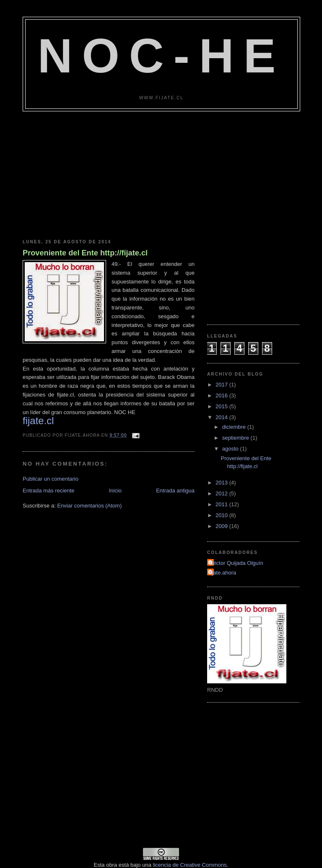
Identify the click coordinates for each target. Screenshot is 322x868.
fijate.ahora (223, 573)
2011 (222, 504)
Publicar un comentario (51, 479)
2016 (222, 395)
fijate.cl (38, 421)
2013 (222, 483)
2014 (222, 417)
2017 (222, 385)
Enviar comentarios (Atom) (89, 506)
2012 (222, 493)
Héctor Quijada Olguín (236, 563)
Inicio (115, 491)
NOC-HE (161, 56)
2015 (222, 406)
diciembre (235, 427)
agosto (231, 449)
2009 (222, 526)
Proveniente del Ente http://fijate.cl (85, 253)
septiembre (236, 438)
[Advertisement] (161, 174)
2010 (222, 515)
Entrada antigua (175, 491)
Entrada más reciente (49, 491)
